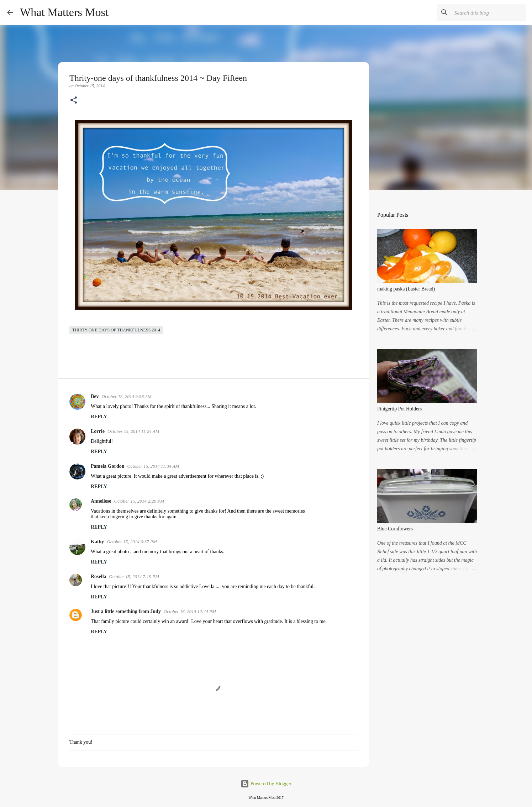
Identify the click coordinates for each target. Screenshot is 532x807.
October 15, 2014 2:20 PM (139, 501)
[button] (74, 101)
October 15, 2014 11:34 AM (153, 466)
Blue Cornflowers (395, 529)
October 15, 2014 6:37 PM (132, 542)
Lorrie (98, 431)
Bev (95, 396)
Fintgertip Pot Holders (399, 409)
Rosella (99, 577)
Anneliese (101, 501)
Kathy (97, 542)
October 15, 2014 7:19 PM (134, 577)
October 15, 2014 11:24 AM (133, 431)
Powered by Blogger (266, 784)
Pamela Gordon (108, 466)
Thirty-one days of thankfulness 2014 (116, 330)
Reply (99, 417)
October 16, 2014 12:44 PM (190, 611)
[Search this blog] (489, 12)
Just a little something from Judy (126, 611)
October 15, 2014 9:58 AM (127, 396)
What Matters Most (64, 12)
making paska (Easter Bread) (406, 289)
